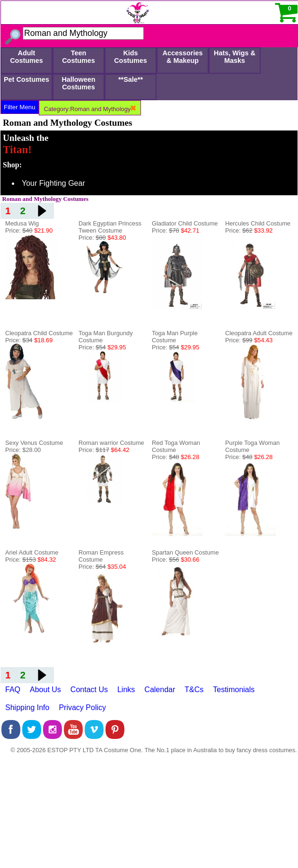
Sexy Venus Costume (34, 443)
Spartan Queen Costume (185, 552)
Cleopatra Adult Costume (259, 333)
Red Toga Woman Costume (176, 446)
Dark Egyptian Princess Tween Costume (110, 227)
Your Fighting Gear (53, 183)
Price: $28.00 (23, 450)
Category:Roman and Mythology (90, 109)
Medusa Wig (22, 223)
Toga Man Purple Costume (175, 337)
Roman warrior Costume (111, 443)
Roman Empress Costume (101, 556)
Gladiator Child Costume (185, 223)
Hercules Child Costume (258, 223)
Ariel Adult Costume (32, 552)
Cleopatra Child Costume (39, 333)
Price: (29, 230)
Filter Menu (20, 107)
